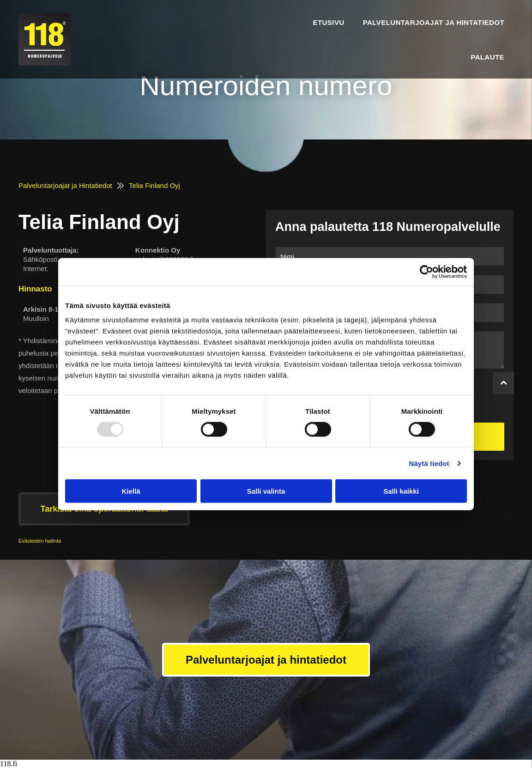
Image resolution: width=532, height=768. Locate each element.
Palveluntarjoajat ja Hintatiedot (65, 185)
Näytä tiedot (429, 463)
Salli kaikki (401, 491)
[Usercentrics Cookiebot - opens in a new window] (426, 272)
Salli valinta (266, 491)
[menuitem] (328, 22)
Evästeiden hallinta (40, 541)
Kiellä (131, 491)
